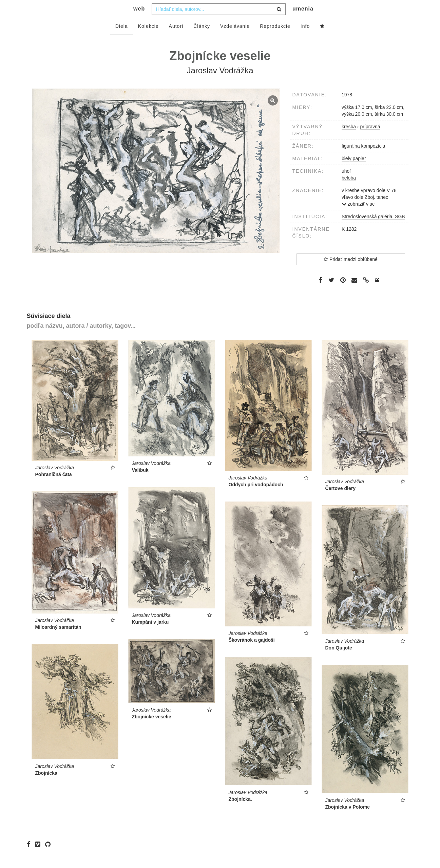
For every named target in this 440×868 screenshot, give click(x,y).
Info (305, 40)
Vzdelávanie (235, 40)
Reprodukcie (275, 40)
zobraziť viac (358, 218)
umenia (303, 22)
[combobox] (219, 23)
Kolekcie (148, 40)
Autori (176, 40)
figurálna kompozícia (363, 159)
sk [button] (395, 10)
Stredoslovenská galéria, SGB (373, 230)
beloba (349, 191)
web (139, 22)
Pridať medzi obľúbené (351, 273)
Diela (122, 40)
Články (202, 40)
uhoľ (346, 185)
